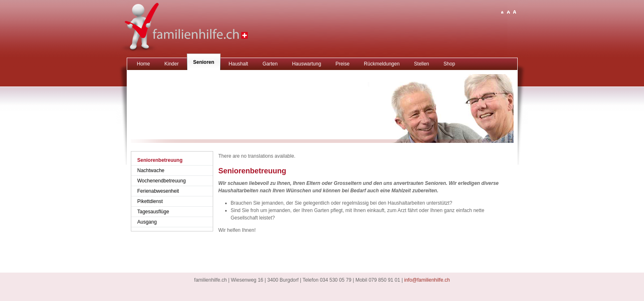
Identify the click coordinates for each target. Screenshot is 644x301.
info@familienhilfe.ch (427, 280)
